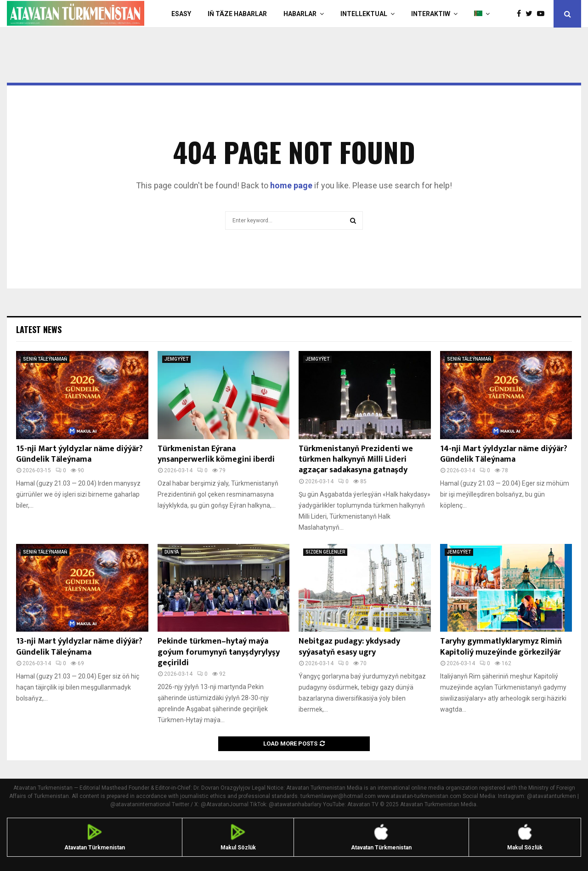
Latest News (39, 329)
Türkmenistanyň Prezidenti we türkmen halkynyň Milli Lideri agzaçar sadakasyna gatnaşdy (356, 460)
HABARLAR (300, 14)
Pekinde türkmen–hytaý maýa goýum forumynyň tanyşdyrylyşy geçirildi (219, 652)
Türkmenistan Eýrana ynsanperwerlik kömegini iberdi (216, 454)
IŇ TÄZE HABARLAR (237, 14)
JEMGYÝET (176, 359)
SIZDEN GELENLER (325, 552)
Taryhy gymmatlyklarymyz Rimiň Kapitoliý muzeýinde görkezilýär (501, 647)
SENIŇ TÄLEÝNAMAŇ (45, 359)
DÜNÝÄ (172, 552)
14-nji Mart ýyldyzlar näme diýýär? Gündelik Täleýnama (504, 454)
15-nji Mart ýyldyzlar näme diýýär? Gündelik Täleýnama (79, 454)
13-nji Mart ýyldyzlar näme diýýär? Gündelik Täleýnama (79, 647)
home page (291, 185)
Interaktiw (431, 14)
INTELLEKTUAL (364, 14)
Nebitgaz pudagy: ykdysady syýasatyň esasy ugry (349, 647)
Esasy (181, 14)
